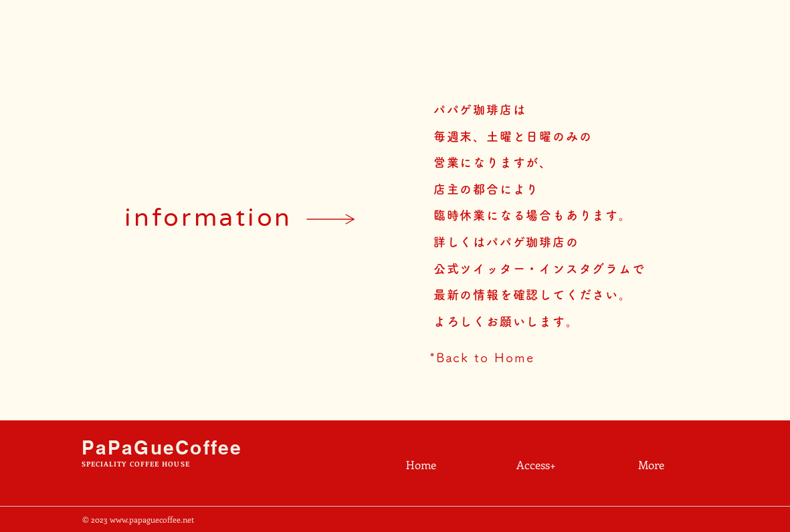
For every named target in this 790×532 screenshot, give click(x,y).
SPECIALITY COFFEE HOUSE (136, 463)
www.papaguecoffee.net (152, 519)
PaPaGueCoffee (162, 447)
